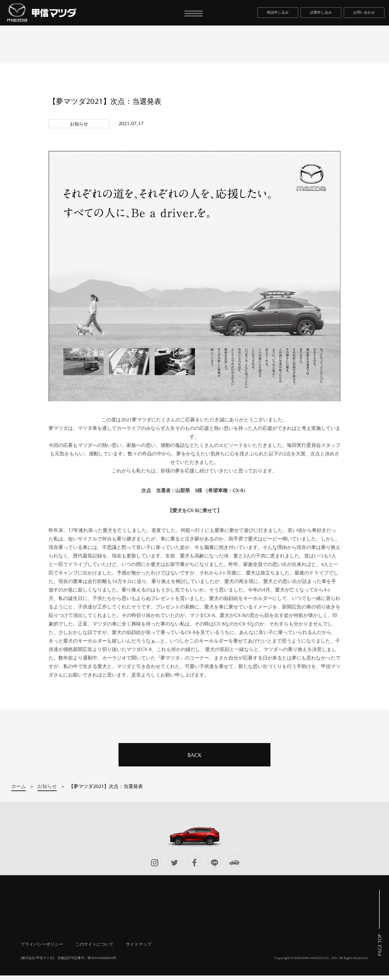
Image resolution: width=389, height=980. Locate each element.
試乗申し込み (321, 14)
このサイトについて (95, 949)
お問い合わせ (364, 14)
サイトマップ (139, 949)
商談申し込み (278, 14)
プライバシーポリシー (42, 949)
